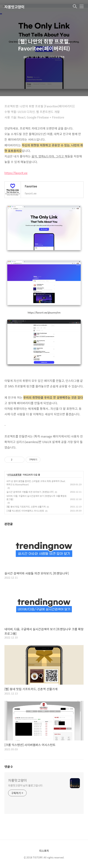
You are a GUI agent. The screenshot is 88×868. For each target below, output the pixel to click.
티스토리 (44, 851)
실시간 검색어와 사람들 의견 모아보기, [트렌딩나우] (30, 492)
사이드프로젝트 (14, 475)
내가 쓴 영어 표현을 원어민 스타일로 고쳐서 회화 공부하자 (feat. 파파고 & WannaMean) (36, 483)
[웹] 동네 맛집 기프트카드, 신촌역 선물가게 (26, 507)
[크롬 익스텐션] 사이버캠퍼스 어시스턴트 (25, 511)
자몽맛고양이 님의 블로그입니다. (26, 785)
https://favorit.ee (16, 173)
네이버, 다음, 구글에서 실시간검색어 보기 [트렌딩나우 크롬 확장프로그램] (37, 498)
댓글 (8, 767)
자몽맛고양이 (14, 7)
